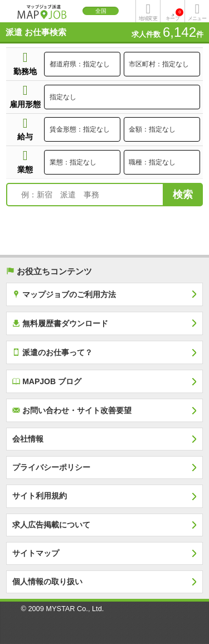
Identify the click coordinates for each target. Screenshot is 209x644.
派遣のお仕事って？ (52, 352)
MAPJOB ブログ (47, 381)
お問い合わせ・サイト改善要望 (72, 410)
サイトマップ (36, 553)
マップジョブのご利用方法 (64, 294)
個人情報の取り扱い (47, 582)
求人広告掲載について (51, 525)
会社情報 (28, 439)
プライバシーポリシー (51, 467)
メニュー (197, 18)
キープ (174, 15)
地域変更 (148, 18)
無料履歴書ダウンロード (60, 323)
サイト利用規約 (40, 496)
